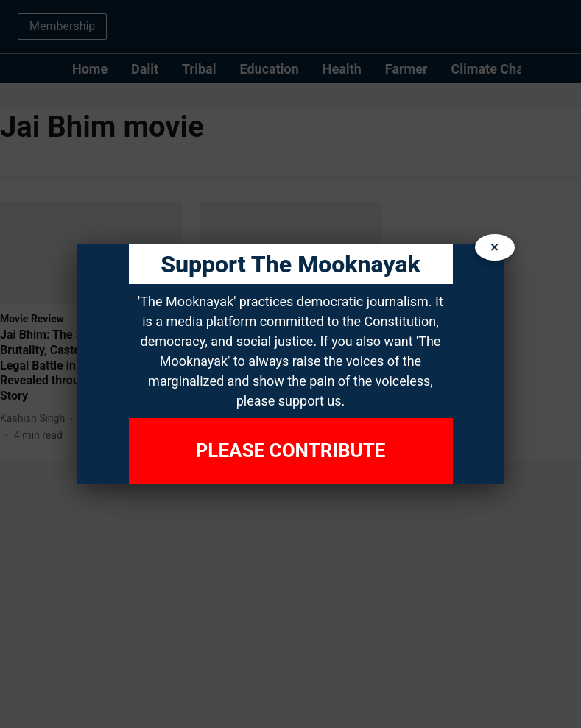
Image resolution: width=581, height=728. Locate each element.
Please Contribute (291, 450)
